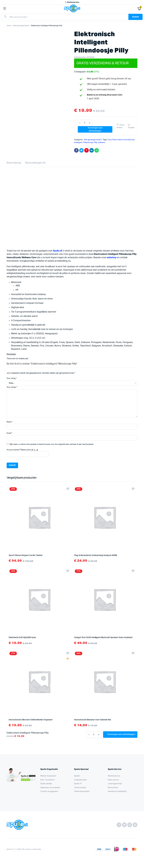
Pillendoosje (88, 143)
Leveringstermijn (115, 784)
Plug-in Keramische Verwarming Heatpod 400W (96, 555)
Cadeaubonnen (80, 780)
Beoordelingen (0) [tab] (35, 163)
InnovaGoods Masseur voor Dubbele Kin (92, 720)
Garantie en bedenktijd (117, 791)
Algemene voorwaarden (50, 788)
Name (10, 422)
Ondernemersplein (82, 791)
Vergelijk (131, 128)
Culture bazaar (80, 788)
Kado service (113, 780)
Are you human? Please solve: (28, 453)
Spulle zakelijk (46, 784)
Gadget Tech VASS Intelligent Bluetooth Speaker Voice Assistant (103, 637)
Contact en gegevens (49, 791)
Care (110, 140)
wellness (102, 143)
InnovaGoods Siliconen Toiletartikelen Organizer (31, 720)
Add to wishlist (121, 126)
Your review (12, 387)
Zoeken (135, 17)
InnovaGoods (129, 140)
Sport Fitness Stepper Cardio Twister (26, 555)
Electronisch (118, 140)
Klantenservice (72, 2)
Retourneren (113, 788)
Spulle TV (78, 784)
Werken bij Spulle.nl (48, 776)
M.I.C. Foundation (47, 780)
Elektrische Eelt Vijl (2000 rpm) (22, 637)
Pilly (96, 143)
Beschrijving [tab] (14, 163)
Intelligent (78, 143)
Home (9, 26)
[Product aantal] (85, 123)
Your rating (12, 378)
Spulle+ (77, 776)
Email (9, 433)
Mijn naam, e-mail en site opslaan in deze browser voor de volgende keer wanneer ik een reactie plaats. (52, 444)
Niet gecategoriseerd (21, 26)
